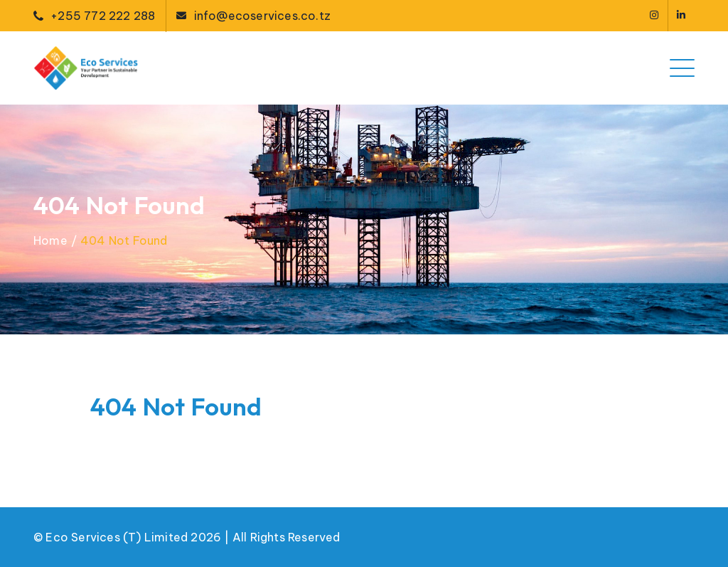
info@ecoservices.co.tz (262, 16)
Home (50, 240)
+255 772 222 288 (103, 16)
